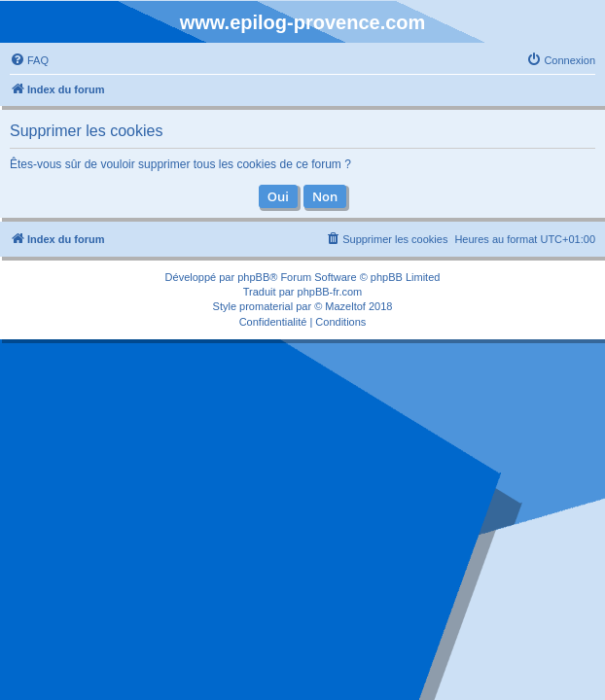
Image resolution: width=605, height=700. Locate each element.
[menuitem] (29, 60)
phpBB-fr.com (330, 292)
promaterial (266, 306)
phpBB (253, 277)
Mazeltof (345, 306)
